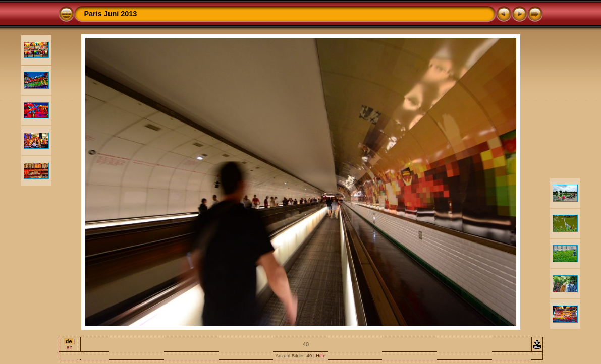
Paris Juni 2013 (111, 14)
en (69, 347)
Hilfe (321, 356)
